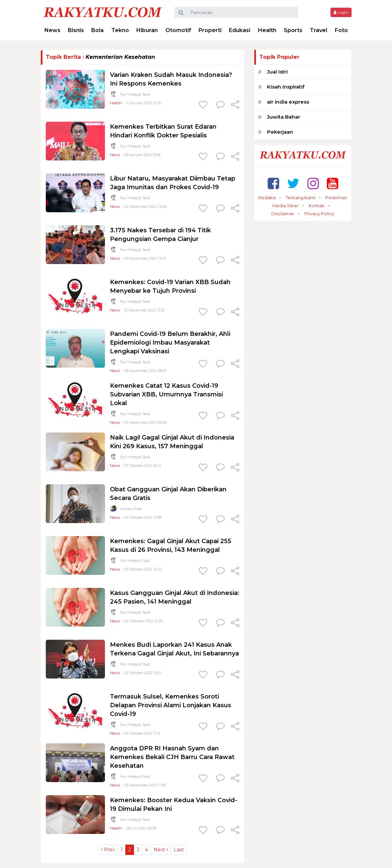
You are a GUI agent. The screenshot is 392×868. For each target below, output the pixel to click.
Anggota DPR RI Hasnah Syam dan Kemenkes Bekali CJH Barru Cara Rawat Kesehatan (172, 757)
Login (341, 12)
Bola (97, 30)
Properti (210, 30)
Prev (108, 850)
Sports (293, 30)
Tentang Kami (301, 198)
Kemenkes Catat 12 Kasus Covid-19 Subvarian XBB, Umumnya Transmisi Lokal (166, 394)
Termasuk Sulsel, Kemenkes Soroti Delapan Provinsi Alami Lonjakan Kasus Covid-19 (171, 705)
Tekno (120, 30)
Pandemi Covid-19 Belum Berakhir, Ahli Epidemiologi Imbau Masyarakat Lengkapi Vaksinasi (170, 343)
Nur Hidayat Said (135, 94)
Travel (318, 30)
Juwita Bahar (284, 117)
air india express (288, 102)
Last (179, 850)
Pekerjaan (280, 132)
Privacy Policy (319, 214)
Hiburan (147, 30)
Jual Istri (277, 72)
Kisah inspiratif (286, 87)
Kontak (317, 206)
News (52, 30)
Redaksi (267, 198)
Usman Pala (131, 509)
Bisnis (76, 30)
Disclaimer (283, 214)
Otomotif (178, 30)
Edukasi (240, 30)
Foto (341, 30)
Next (161, 850)
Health (267, 30)
